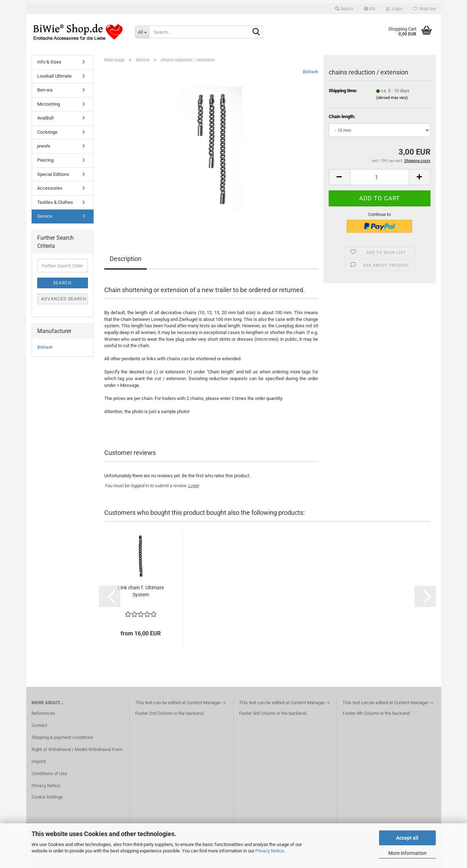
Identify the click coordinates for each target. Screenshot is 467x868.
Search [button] (344, 9)
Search (62, 283)
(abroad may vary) (392, 98)
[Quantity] (380, 177)
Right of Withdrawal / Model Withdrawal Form (77, 749)
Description (126, 259)
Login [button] (394, 9)
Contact (39, 725)
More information (407, 853)
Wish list (424, 9)
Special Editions (53, 174)
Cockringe (47, 132)
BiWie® (310, 72)
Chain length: (342, 116)
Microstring (49, 104)
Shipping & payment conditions (62, 737)
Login (193, 486)
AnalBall (45, 118)
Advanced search (64, 299)
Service (45, 216)
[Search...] (142, 32)
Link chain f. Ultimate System (141, 591)
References (43, 713)
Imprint (39, 761)
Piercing (45, 160)
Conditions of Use (49, 774)
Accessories (50, 188)
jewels (44, 146)
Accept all (407, 838)
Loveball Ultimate (54, 76)
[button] (370, 9)
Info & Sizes (49, 62)
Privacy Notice (270, 851)
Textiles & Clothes (55, 202)
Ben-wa (45, 90)
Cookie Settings (47, 797)
